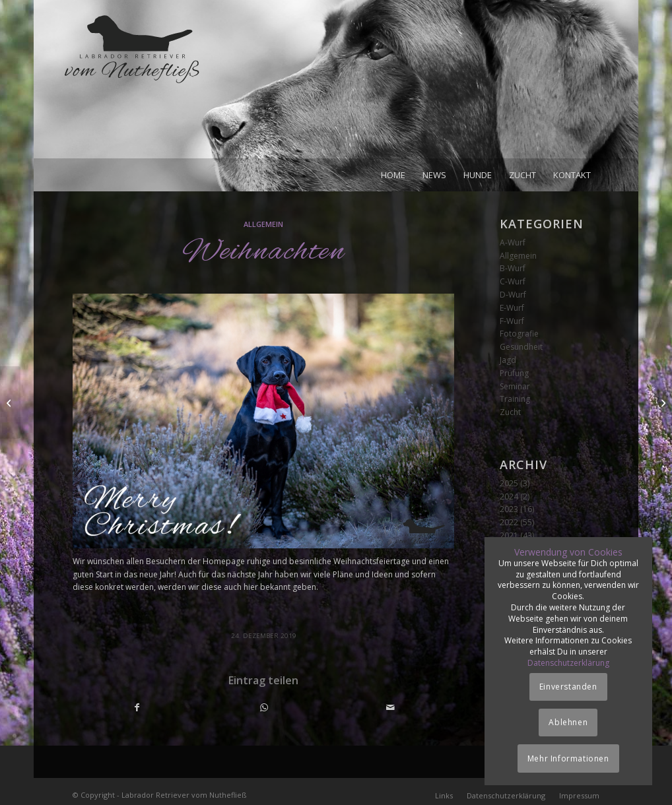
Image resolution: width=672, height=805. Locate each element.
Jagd (508, 360)
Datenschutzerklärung (568, 663)
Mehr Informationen (568, 758)
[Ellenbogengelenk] (10, 402)
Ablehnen (568, 722)
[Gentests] (662, 402)
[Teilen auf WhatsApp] (264, 708)
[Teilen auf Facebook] (137, 708)
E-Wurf (512, 308)
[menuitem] (393, 175)
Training (515, 399)
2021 (509, 535)
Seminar (515, 386)
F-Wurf (512, 321)
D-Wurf (513, 295)
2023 (509, 509)
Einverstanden (568, 687)
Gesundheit (521, 347)
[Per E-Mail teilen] (390, 708)
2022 (509, 522)
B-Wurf (513, 268)
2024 (509, 497)
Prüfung (514, 373)
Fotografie (519, 334)
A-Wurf (513, 242)
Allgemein (263, 224)
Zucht (510, 412)
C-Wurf (513, 281)
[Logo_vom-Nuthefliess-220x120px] (132, 86)
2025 (509, 483)
